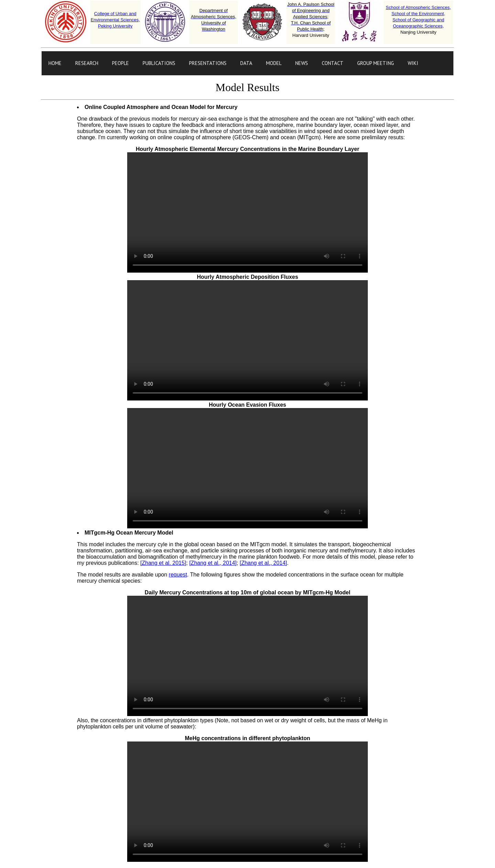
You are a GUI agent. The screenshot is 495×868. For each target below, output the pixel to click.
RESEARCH (87, 63)
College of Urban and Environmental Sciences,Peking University (115, 20)
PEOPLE (120, 63)
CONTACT (333, 63)
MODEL (274, 63)
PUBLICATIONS (159, 63)
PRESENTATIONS (208, 63)
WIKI (413, 63)
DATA (246, 63)
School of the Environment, (418, 14)
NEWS (302, 63)
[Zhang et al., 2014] (213, 563)
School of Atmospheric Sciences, (418, 7)
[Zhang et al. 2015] (163, 563)
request (178, 575)
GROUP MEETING (376, 63)
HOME (55, 63)
